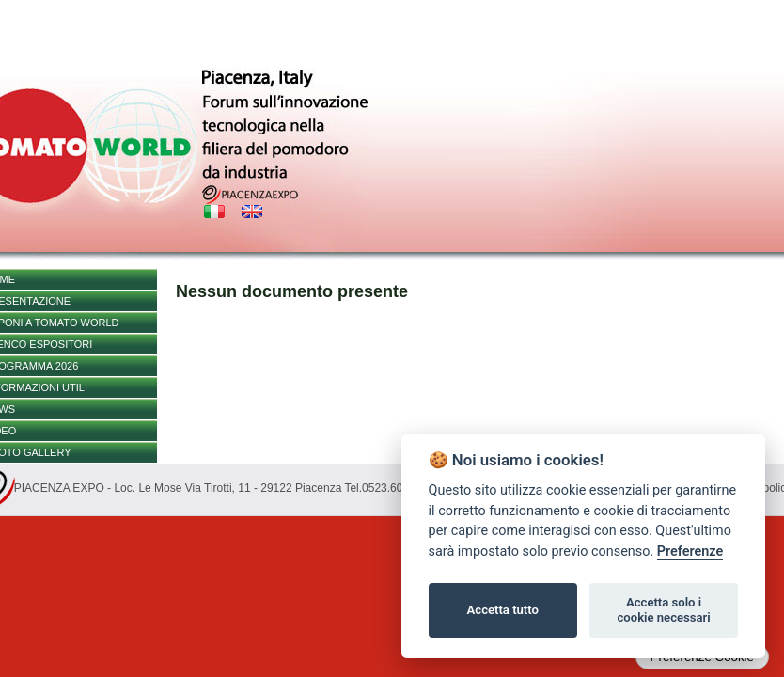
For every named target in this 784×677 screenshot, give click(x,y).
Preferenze (690, 551)
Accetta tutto (503, 610)
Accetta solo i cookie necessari (663, 610)
